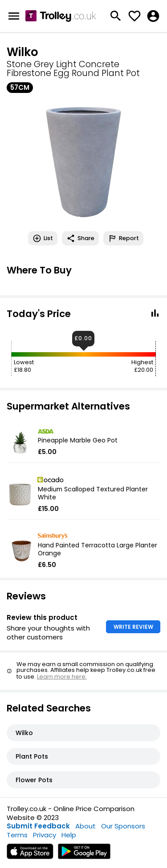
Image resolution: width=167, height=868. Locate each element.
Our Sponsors (123, 826)
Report (123, 238)
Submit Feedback (38, 826)
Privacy (45, 835)
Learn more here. (62, 677)
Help (69, 835)
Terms (17, 835)
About (86, 826)
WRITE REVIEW (133, 627)
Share (80, 238)
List (43, 238)
